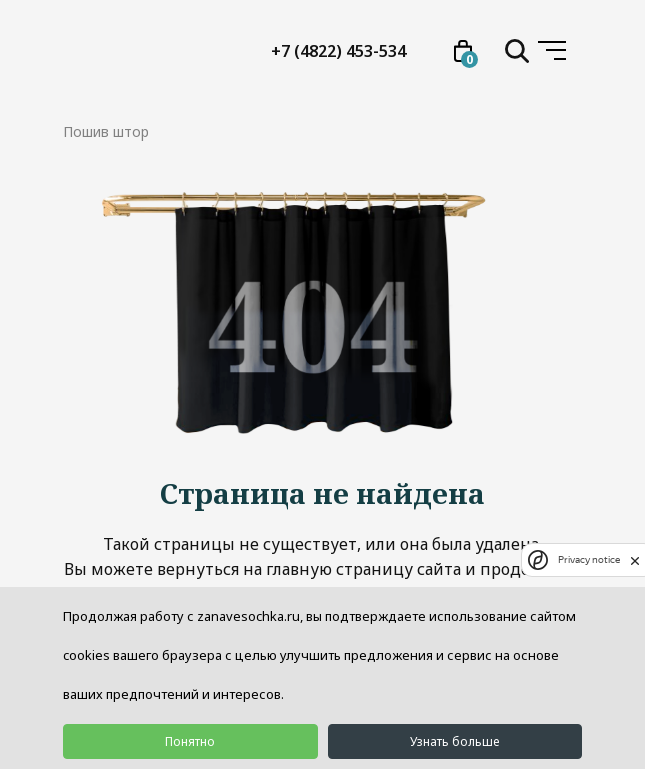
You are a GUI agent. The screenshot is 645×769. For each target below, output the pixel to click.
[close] (635, 560)
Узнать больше (454, 741)
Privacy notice (589, 559)
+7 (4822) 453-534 (338, 51)
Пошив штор (106, 131)
